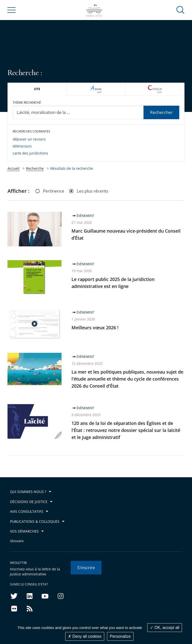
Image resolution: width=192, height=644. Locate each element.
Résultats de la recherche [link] (72, 168)
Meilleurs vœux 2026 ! (95, 328)
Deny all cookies (85, 636)
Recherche (35, 168)
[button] (180, 10)
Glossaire (17, 541)
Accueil (13, 168)
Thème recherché (27, 103)
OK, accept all (165, 628)
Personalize (120, 636)
